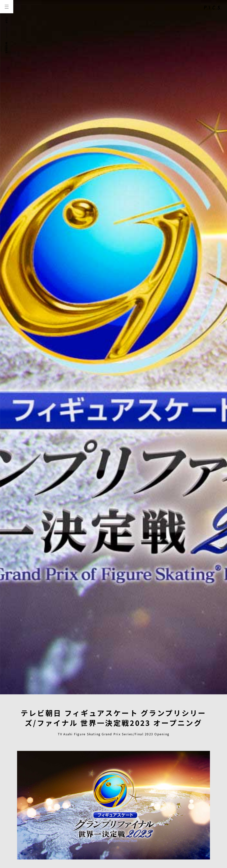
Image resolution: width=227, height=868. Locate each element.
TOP (7, 20)
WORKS (7, 48)
